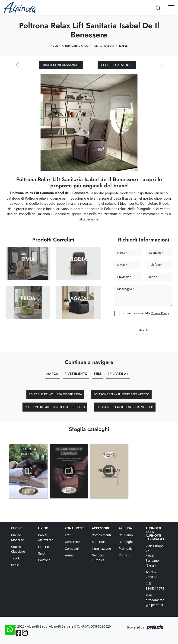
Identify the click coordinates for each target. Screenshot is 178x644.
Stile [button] (98, 374)
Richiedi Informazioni (61, 65)
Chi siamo (126, 535)
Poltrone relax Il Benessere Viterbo (125, 407)
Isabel (123, 46)
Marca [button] (52, 374)
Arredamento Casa (75, 46)
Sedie (15, 565)
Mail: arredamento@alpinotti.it (155, 600)
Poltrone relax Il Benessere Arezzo (121, 394)
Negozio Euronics (98, 558)
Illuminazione (101, 549)
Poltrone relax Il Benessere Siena (55, 394)
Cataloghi (126, 542)
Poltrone (44, 560)
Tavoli (15, 558)
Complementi (101, 535)
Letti (68, 535)
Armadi (70, 555)
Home (54, 46)
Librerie (43, 547)
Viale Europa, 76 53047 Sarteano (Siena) (155, 556)
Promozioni (127, 549)
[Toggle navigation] (171, 8)
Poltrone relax (103, 46)
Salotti (43, 553)
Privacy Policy (160, 313)
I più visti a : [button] (118, 374)
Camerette (72, 542)
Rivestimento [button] (76, 374)
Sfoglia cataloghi (117, 65)
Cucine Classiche (18, 549)
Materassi (99, 542)
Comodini (72, 549)
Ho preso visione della (145, 313)
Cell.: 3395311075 (155, 586)
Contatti (125, 555)
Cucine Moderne (17, 538)
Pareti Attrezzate (46, 538)
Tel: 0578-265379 (152, 575)
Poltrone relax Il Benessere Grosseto (55, 407)
